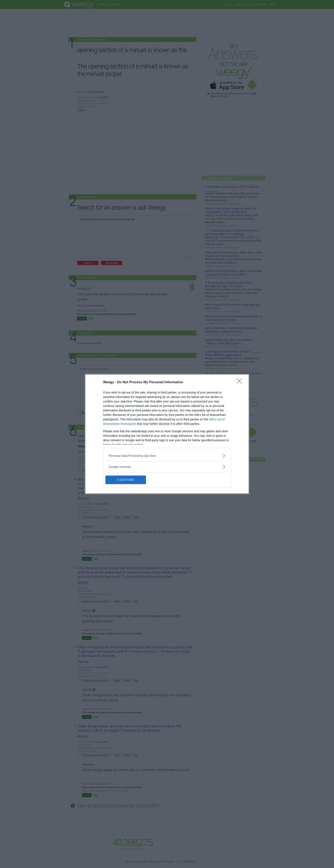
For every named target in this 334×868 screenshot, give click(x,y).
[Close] (241, 382)
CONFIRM (126, 480)
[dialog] (167, 434)
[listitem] (167, 456)
